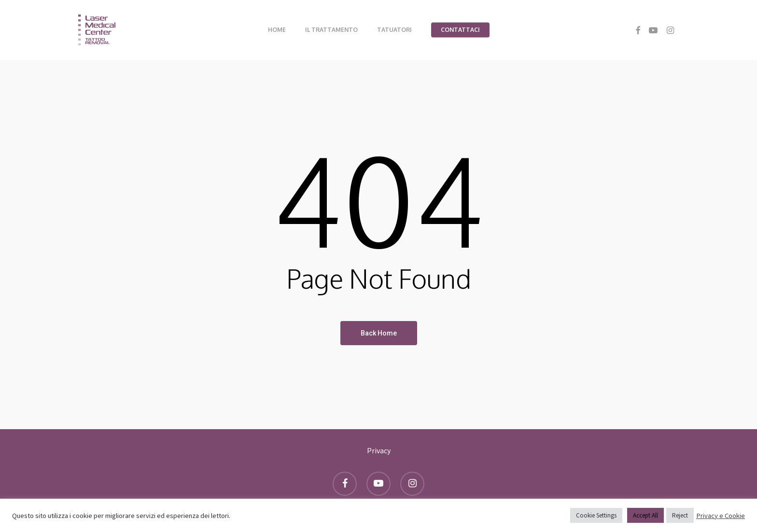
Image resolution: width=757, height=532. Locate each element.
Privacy (379, 450)
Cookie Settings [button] (596, 515)
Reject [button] (680, 515)
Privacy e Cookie (721, 516)
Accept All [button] (645, 515)
